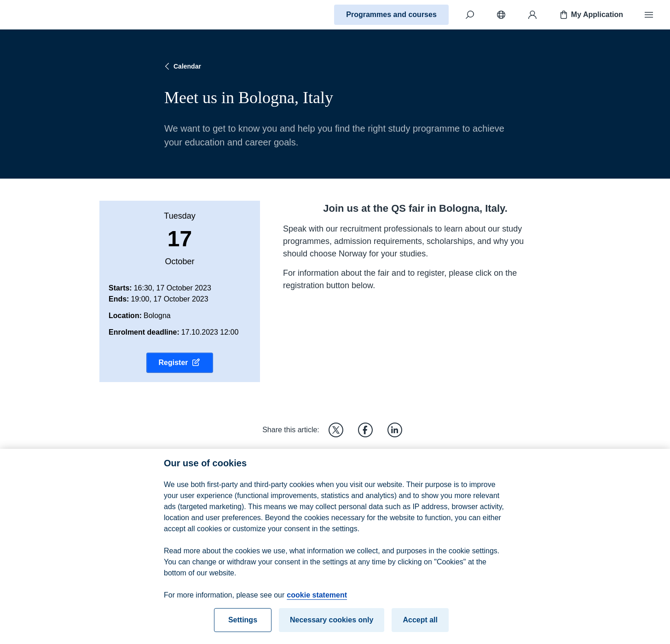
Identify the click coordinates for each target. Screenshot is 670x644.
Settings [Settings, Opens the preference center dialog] (243, 624)
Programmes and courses (391, 15)
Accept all (420, 624)
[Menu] (649, 15)
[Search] (470, 15)
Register (179, 363)
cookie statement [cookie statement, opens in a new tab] (317, 600)
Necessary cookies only (332, 624)
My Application (591, 15)
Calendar (182, 66)
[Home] (40, 15)
